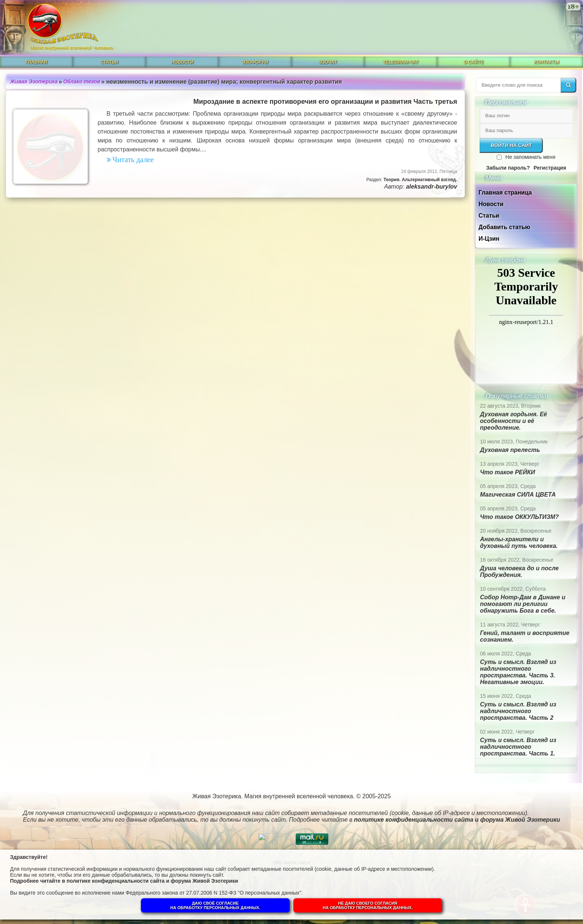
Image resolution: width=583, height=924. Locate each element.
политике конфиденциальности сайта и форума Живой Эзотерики (152, 881)
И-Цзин (489, 239)
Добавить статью (504, 227)
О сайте (474, 62)
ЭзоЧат (328, 62)
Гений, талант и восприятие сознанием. (525, 636)
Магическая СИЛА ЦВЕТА (518, 495)
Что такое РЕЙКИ (508, 472)
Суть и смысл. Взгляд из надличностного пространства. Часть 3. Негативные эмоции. (518, 672)
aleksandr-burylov (432, 187)
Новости (182, 62)
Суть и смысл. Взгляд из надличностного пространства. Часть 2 (518, 711)
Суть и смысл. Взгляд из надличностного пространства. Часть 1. (518, 747)
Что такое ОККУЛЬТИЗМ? (519, 517)
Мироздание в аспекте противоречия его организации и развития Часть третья (325, 102)
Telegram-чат (401, 62)
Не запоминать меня (530, 157)
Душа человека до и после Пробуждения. (519, 572)
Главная (36, 62)
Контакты (546, 62)
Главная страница (505, 192)
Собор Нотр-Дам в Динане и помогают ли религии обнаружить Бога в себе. (523, 604)
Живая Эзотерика (34, 81)
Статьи (109, 62)
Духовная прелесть (510, 450)
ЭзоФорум (255, 62)
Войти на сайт (511, 145)
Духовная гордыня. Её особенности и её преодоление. (513, 421)
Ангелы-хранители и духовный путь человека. (519, 543)
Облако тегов (82, 81)
